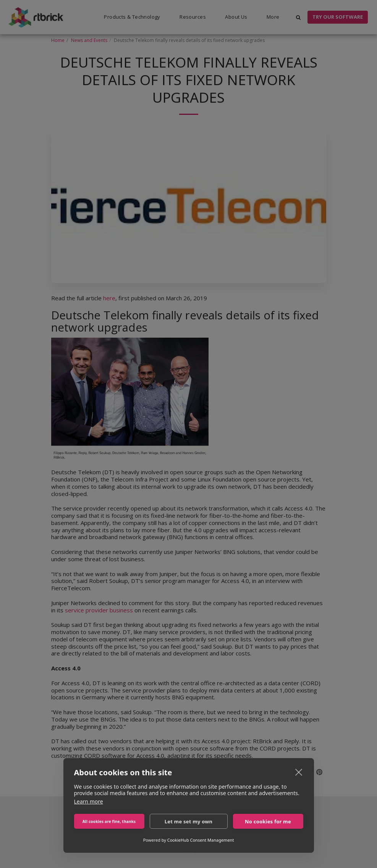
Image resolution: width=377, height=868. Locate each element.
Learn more (89, 801)
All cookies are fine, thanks (109, 821)
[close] (299, 772)
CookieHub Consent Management (201, 840)
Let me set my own (189, 821)
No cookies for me (268, 821)
